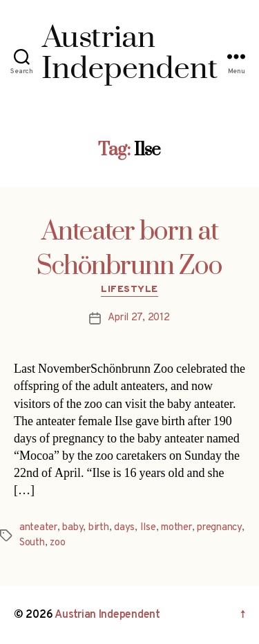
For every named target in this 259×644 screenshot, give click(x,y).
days (124, 528)
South (32, 543)
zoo (57, 543)
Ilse (148, 528)
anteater (38, 528)
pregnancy (219, 528)
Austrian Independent (107, 615)
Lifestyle (129, 290)
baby (73, 528)
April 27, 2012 (138, 318)
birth (99, 528)
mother (176, 528)
